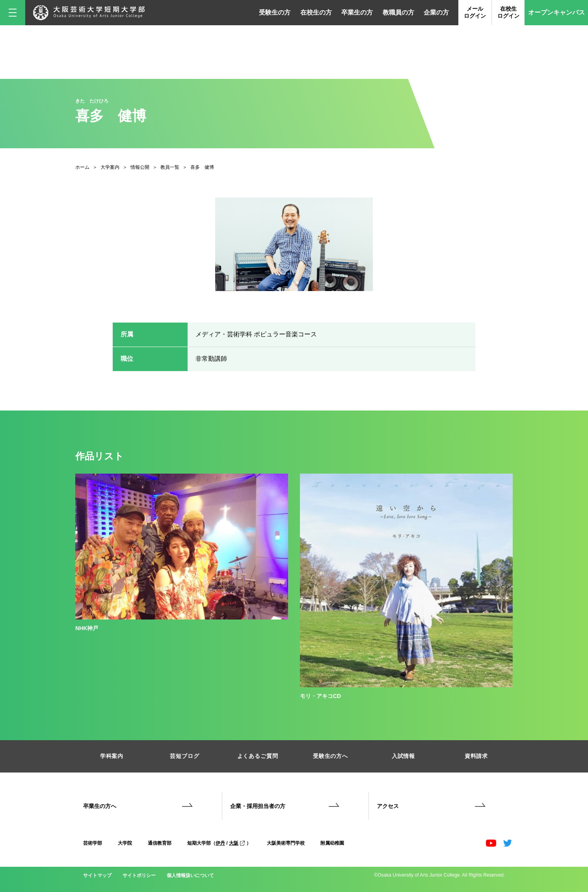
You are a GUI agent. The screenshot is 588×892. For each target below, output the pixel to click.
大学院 (125, 843)
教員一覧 (170, 167)
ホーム (82, 167)
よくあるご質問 (258, 756)
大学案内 (110, 167)
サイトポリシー (139, 875)
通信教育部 (160, 843)
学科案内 (112, 756)
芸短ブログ (184, 756)
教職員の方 (398, 12)
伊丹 (220, 843)
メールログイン (475, 12)
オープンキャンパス (556, 12)
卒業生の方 (357, 12)
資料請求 (476, 756)
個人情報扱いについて (190, 875)
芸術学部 (93, 843)
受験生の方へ (330, 756)
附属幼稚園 (332, 843)
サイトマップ (97, 875)
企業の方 (436, 12)
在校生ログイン (508, 12)
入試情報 (403, 756)
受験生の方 (275, 12)
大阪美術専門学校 (286, 843)
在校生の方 (316, 12)
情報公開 (140, 167)
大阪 (237, 843)
